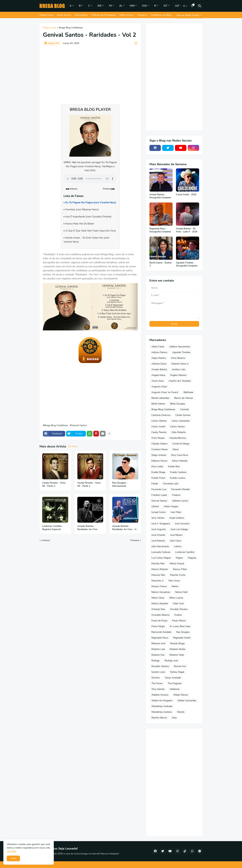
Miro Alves (174, 581)
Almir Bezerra (178, 358)
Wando (181, 712)
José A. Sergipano (161, 524)
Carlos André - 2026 (186, 195)
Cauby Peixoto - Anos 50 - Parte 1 (89, 484)
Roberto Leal (158, 649)
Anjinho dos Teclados (180, 381)
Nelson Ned (181, 592)
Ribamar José (158, 643)
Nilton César (158, 598)
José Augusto (159, 529)
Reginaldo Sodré (182, 638)
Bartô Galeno (158, 404)
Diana (176, 449)
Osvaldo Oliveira (179, 609)
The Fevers (157, 683)
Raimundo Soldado (161, 632)
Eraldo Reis (174, 466)
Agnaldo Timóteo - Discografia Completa (187, 264)
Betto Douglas (178, 404)
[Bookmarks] (192, 6)
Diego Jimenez (159, 455)
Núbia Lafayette (160, 603)
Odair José (178, 603)
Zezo (174, 718)
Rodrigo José (171, 661)
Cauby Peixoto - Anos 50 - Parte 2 (54, 484)
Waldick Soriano (160, 695)
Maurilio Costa (178, 575)
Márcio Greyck (177, 564)
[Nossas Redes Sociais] (189, 15)
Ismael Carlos (159, 512)
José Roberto (158, 541)
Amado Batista (159, 369)
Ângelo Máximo (178, 375)
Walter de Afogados (162, 701)
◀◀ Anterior (72, 189)
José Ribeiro (176, 535)
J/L (121, 6)
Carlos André (158, 427)
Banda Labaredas (160, 398)
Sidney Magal (177, 672)
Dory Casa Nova (179, 455)
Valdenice (175, 689)
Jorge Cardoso (177, 518)
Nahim (175, 586)
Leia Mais (12, 851)
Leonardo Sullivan (161, 552)
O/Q (144, 6)
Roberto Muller (178, 649)
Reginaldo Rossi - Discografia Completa (160, 230)
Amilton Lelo (179, 369)
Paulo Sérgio (158, 626)
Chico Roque (158, 438)
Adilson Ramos (159, 352)
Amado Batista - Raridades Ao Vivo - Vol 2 (125, 528)
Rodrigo (156, 661)
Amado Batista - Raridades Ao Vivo (87, 528)
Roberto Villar (177, 655)
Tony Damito (158, 689)
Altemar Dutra (159, 364)
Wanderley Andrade (162, 706)
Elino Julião (157, 466)
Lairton (178, 546)
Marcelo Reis (158, 564)
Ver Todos (73, 446)
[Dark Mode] (185, 6)
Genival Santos (79, 425)
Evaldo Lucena (177, 478)
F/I (110, 6)
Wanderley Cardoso (162, 712)
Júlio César (176, 541)
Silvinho (156, 678)
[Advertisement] (90, 73)
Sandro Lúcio (158, 672)
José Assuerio (182, 524)
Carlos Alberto (159, 421)
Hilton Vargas (171, 506)
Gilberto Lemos (180, 501)
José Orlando (158, 535)
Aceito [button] (13, 858)
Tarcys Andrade (173, 678)
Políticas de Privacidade (104, 15)
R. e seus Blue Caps (180, 626)
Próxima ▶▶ (109, 189)
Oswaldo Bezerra (160, 615)
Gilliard (155, 506)
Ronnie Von (180, 666)
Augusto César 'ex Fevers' (165, 392)
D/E (99, 6)
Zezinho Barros (159, 718)
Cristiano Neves (160, 449)
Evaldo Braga (158, 472)
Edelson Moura (159, 461)
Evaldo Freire (158, 478)
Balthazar (188, 392)
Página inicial (50, 28)
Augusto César (159, 387)
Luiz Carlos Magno (161, 558)
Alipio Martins (159, 358)
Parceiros (142, 15)
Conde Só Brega (181, 444)
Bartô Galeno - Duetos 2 (160, 264)
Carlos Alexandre (181, 421)
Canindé (184, 409)
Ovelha (178, 615)
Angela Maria (158, 375)
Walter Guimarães (187, 701)
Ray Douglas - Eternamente (120, 484)
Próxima (135, 540)
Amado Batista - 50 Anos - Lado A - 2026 (187, 230)
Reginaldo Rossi (160, 638)
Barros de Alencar (184, 398)
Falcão (155, 484)
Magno (179, 558)
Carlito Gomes (183, 415)
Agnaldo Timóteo (181, 352)
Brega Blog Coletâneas (71, 28)
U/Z (177, 6)
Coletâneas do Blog (161, 15)
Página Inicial (46, 15)
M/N (132, 6)
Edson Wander (180, 461)
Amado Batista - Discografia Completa (160, 196)
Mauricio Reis (158, 575)
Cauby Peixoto (159, 432)
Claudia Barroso (178, 438)
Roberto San (158, 655)
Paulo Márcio (179, 621)
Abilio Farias (158, 347)
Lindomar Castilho (185, 552)
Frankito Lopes (159, 495)
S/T (165, 6)
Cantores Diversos (161, 415)
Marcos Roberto (160, 569)
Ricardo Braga (177, 643)
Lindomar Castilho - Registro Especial (53, 528)
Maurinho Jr (158, 581)
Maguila (192, 558)
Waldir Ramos (181, 695)
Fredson (176, 495)
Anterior (46, 540)
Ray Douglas (183, 632)
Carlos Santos (177, 427)
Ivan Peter (176, 512)
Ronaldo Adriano (160, 666)
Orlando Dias (158, 609)
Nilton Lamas (176, 598)
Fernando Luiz (159, 489)
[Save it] (136, 43)
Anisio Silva (158, 381)
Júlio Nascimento (160, 546)
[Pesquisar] (200, 6)
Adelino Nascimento (180, 347)
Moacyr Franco (159, 586)
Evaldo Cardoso (178, 472)
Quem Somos (64, 15)
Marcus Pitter (180, 569)
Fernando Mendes (180, 489)
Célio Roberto (179, 432)
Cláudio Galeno (159, 444)
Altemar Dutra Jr (180, 364)
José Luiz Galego (179, 529)
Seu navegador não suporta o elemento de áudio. (90, 179)
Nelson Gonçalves (161, 592)
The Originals (175, 683)
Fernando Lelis (171, 484)
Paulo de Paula (159, 621)
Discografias (81, 15)
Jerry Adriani (158, 518)
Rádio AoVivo (127, 15)
